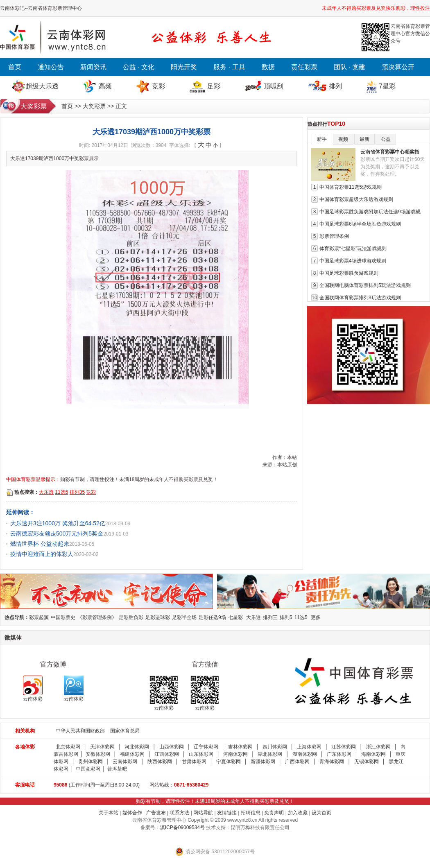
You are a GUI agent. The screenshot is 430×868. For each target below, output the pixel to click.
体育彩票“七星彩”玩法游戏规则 (353, 249)
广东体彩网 (339, 754)
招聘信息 (251, 813)
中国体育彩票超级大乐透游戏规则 (356, 199)
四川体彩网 (275, 747)
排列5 (286, 617)
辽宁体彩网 (206, 747)
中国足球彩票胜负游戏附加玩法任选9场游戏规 (370, 212)
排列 (335, 86)
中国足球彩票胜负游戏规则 (349, 273)
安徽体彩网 (98, 754)
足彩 (214, 86)
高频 (105, 86)
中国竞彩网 (88, 769)
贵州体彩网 (91, 762)
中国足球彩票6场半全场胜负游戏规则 (360, 224)
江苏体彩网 (344, 747)
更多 (316, 617)
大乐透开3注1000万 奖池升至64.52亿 (58, 523)
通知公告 (51, 67)
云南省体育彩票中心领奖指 (390, 152)
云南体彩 (33, 689)
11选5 (61, 492)
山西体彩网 (172, 747)
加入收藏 (298, 813)
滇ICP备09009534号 (182, 827)
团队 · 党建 (350, 67)
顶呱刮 (274, 86)
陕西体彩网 (160, 762)
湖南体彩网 (305, 754)
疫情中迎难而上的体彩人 (42, 554)
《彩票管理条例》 (97, 617)
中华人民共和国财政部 (80, 731)
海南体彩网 (373, 754)
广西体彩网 (297, 762)
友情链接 (227, 813)
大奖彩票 (94, 106)
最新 (364, 139)
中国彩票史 (63, 617)
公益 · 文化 (139, 67)
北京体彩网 (68, 747)
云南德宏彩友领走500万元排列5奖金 (57, 533)
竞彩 (158, 86)
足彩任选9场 (212, 617)
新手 (322, 139)
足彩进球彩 (158, 617)
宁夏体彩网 (229, 762)
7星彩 (387, 86)
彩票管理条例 (334, 236)
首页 (15, 67)
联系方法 (179, 813)
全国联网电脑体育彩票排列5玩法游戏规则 (365, 285)
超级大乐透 (42, 86)
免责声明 (274, 813)
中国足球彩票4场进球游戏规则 (353, 261)
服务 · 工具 (229, 67)
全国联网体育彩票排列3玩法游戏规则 (360, 298)
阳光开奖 (184, 67)
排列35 (77, 492)
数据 (268, 67)
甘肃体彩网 (194, 762)
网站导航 (203, 813)
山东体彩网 (201, 754)
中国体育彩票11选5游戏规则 (351, 187)
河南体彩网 (235, 754)
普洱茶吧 (117, 769)
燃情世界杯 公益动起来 (40, 544)
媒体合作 (132, 813)
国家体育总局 (125, 731)
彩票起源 (39, 617)
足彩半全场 (184, 617)
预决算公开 (398, 67)
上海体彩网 (309, 747)
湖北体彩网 (270, 754)
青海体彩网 (332, 762)
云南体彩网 (125, 762)
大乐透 (46, 492)
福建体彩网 (132, 754)
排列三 (270, 617)
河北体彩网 (137, 747)
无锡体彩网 (367, 762)
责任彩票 (304, 67)
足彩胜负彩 (131, 617)
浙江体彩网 (378, 747)
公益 (386, 139)
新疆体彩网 (263, 762)
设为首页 (321, 813)
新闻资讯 (93, 67)
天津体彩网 (102, 747)
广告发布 (156, 813)
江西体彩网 (167, 754)
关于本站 (109, 813)
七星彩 (235, 617)
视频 (343, 139)
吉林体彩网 (240, 747)
